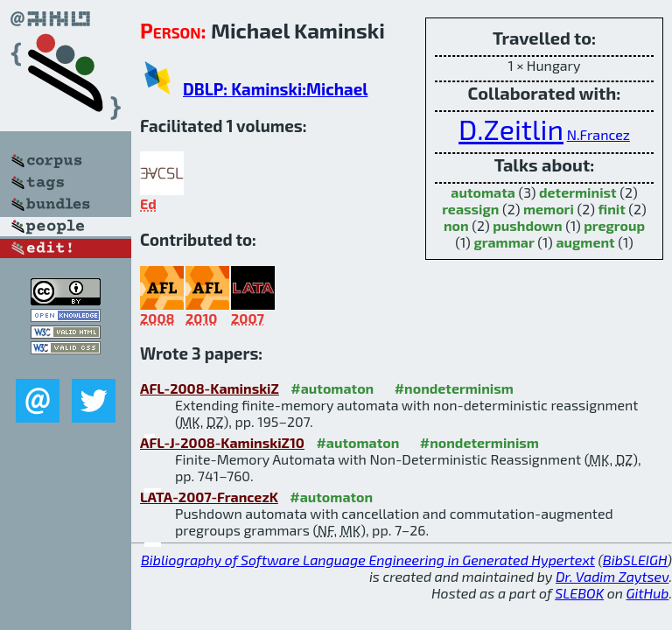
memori (549, 209)
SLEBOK (579, 593)
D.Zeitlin (511, 129)
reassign (470, 209)
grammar (504, 242)
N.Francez (598, 134)
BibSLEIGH (635, 560)
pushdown (527, 225)
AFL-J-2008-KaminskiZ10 (222, 442)
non (456, 225)
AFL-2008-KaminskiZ (210, 388)
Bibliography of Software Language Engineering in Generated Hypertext (368, 560)
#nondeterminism (454, 388)
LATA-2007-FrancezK (209, 497)
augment (585, 242)
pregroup (614, 225)
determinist (578, 192)
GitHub (648, 593)
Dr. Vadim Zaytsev (612, 576)
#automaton (332, 388)
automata (483, 192)
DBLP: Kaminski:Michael (275, 89)
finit (612, 209)
